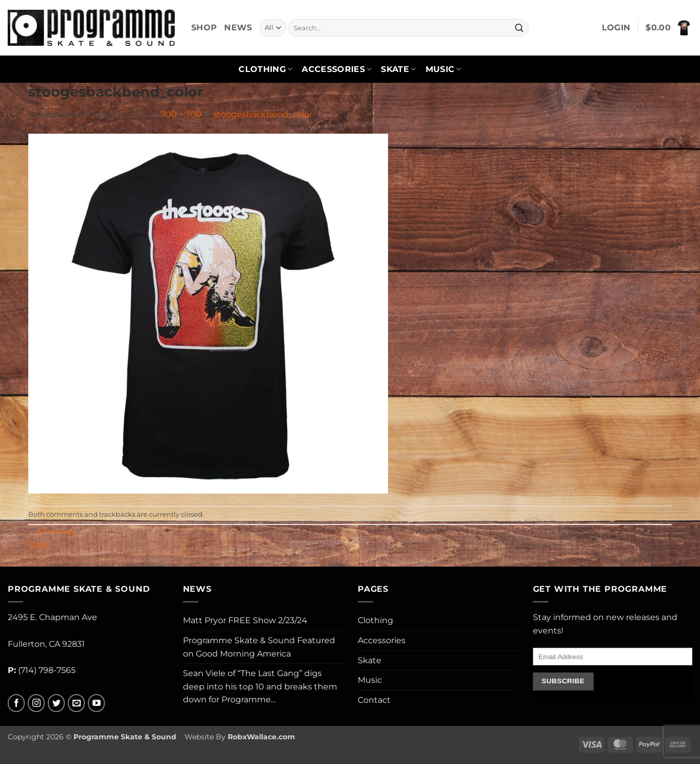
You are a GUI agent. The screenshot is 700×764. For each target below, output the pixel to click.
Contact (374, 700)
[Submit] (520, 28)
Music (444, 69)
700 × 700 (181, 114)
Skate (398, 69)
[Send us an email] (76, 703)
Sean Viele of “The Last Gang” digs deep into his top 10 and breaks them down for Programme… (260, 686)
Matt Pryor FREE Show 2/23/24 (245, 620)
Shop (204, 28)
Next (43, 545)
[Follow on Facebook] (16, 703)
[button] (616, 28)
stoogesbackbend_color (263, 114)
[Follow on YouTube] (96, 703)
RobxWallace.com (261, 737)
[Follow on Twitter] (56, 703)
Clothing (265, 69)
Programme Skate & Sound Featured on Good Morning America (259, 647)
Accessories (337, 69)
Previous (51, 531)
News (238, 28)
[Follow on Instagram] (36, 703)
